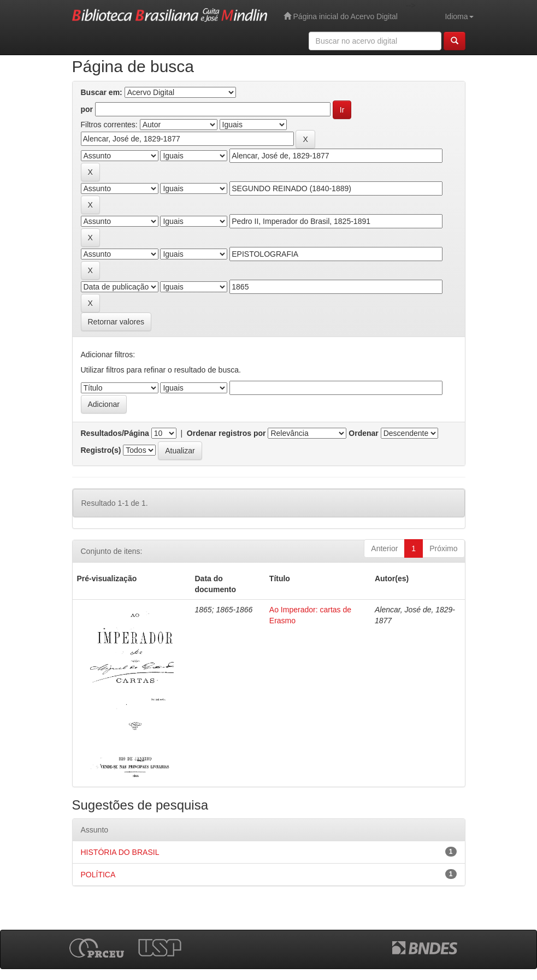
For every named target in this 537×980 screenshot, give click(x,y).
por (87, 109)
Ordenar (363, 433)
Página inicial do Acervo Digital (341, 16)
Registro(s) (101, 450)
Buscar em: (102, 92)
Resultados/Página (115, 433)
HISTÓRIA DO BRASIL (120, 852)
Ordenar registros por (226, 433)
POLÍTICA (98, 875)
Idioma (459, 16)
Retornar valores (116, 322)
